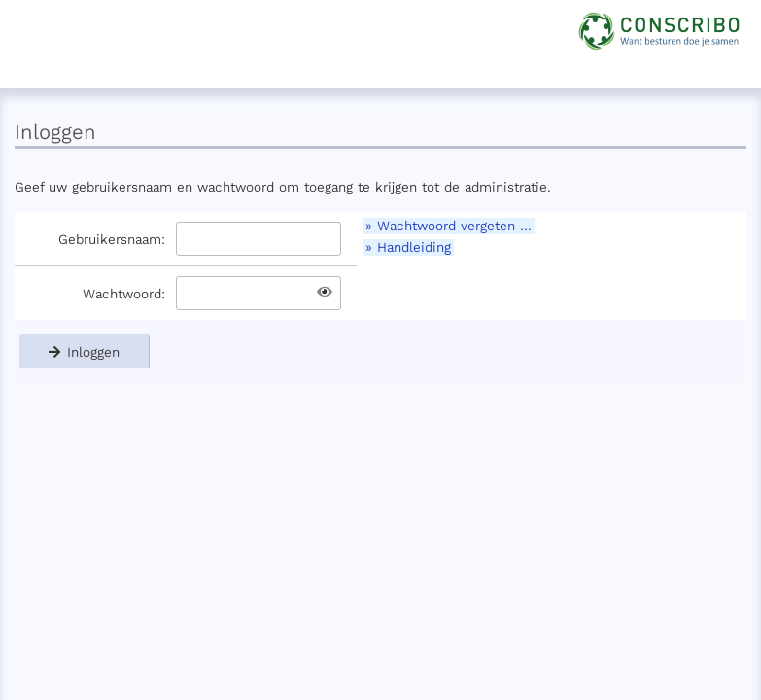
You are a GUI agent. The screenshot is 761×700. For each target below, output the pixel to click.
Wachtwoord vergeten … (454, 226)
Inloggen (84, 351)
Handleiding (414, 247)
